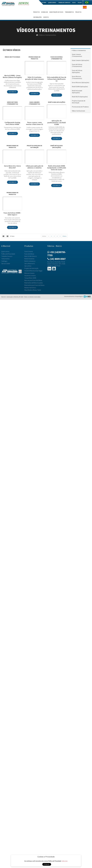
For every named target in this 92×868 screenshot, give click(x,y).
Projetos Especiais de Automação (34, 147)
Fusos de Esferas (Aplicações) (77, 71)
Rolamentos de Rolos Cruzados (34, 283)
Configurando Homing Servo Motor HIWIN (12, 123)
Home (35, 3)
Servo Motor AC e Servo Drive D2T (12, 167)
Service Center (6, 263)
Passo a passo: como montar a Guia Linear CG (35, 123)
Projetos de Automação (31, 268)
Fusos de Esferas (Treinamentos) (57, 58)
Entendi (47, 864)
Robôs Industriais (29, 259)
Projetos (78, 12)
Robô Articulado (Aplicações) (57, 147)
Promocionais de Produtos (34, 58)
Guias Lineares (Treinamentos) (34, 103)
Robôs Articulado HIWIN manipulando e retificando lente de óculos (57, 168)
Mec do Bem (43, 3)
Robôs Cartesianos (30, 261)
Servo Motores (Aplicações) (81, 82)
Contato (46, 17)
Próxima (65, 236)
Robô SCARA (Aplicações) (57, 102)
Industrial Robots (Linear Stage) (33, 271)
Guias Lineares (29, 251)
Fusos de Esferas (29, 254)
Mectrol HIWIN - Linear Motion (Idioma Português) (12, 76)
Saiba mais (65, 861)
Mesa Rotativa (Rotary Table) (33, 290)
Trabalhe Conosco (64, 3)
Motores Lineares (29, 273)
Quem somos (52, 3)
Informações (38, 17)
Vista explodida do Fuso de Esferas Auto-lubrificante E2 (57, 79)
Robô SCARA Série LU (31, 256)
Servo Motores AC (30, 263)
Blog (74, 3)
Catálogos (4, 261)
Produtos (36, 12)
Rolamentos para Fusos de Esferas (34, 285)
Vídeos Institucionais (12, 57)
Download (45, 12)
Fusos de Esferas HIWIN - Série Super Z (12, 214)
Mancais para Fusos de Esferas (33, 280)
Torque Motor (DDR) (30, 278)
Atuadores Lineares (30, 276)
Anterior (44, 236)
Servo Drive (28, 266)
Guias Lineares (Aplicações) (80, 60)
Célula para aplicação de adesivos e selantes (34, 167)
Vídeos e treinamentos (47, 35)
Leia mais (12, 92)
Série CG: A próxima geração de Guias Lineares (34, 78)
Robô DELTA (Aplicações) (80, 97)
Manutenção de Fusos (56, 12)
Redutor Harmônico (30, 288)
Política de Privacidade (8, 254)
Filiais (80, 3)
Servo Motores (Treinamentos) (12, 103)
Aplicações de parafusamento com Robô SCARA (57, 123)
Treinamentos (69, 12)
